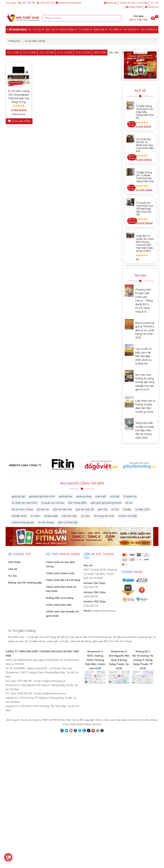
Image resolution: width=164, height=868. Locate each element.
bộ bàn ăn (43, 509)
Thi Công (149, 30)
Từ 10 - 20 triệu (47, 52)
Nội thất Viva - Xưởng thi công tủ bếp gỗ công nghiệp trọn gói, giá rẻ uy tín (145, 382)
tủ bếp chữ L (143, 509)
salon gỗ (101, 497)
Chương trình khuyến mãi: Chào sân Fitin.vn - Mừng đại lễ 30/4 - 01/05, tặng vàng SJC (144, 301)
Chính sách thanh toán (60, 573)
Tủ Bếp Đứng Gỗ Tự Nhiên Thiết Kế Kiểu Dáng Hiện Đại (145, 177)
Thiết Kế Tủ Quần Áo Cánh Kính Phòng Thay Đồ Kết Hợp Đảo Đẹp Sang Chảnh (145, 244)
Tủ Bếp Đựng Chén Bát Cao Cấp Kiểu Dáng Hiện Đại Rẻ (145, 112)
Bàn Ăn (101, 30)
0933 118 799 (45, 3)
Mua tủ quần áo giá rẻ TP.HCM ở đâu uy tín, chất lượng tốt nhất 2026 (145, 330)
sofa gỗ (115, 497)
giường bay (66, 497)
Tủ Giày (85, 30)
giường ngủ (18, 497)
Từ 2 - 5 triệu (13, 52)
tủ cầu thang (46, 522)
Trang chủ (14, 41)
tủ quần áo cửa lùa (53, 503)
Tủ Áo (38, 30)
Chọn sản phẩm (19, 121)
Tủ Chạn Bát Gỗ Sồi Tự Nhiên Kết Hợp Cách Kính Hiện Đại (145, 145)
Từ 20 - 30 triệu (65, 52)
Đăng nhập (134, 7)
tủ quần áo (130, 497)
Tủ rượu (131, 30)
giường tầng (84, 497)
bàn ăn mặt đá (85, 509)
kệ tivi (129, 503)
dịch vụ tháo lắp (68, 522)
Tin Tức (154, 3)
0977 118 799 (27, 3)
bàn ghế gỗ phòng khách (106, 503)
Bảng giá (112, 3)
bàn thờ (103, 509)
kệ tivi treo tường (22, 509)
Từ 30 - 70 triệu (83, 52)
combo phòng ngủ (23, 522)
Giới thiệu (143, 3)
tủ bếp (127, 509)
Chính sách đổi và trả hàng (63, 580)
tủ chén (35, 516)
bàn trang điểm (78, 503)
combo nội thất (127, 516)
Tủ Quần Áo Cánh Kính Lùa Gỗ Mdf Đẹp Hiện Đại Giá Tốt (144, 209)
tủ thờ (115, 509)
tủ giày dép (51, 516)
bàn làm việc (69, 516)
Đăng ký (152, 7)
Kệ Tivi (52, 30)
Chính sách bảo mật (59, 605)
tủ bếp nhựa (19, 516)
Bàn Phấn (68, 30)
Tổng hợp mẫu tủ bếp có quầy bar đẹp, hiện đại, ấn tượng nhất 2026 (145, 430)
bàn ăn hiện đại (62, 509)
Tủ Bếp (115, 30)
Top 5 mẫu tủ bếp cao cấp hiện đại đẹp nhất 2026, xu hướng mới (143, 356)
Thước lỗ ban (127, 3)
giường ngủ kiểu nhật (42, 497)
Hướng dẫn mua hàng (60, 598)
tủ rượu (85, 516)
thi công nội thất (104, 516)
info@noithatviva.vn (69, 3)
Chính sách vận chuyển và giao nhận (62, 614)
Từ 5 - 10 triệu (29, 52)
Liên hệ (12, 569)
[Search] (118, 18)
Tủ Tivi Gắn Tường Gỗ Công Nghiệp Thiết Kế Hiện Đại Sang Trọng (18, 97)
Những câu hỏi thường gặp (25, 583)
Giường (23, 30)
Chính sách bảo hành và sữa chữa (61, 589)
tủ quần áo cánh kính (24, 503)
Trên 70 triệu (100, 52)
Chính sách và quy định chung (60, 564)
